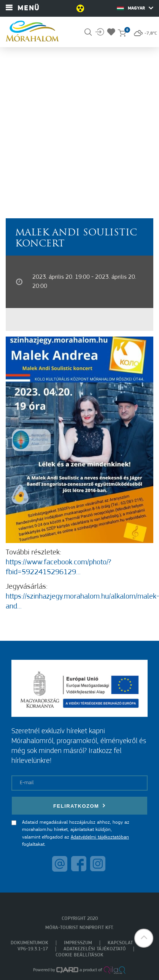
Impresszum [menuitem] (78, 943)
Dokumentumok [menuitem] (29, 943)
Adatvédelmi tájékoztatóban (100, 837)
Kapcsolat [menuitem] (120, 943)
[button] (144, 938)
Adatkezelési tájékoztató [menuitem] (95, 949)
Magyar (135, 8)
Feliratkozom (79, 806)
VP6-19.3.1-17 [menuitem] (33, 949)
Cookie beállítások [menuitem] (79, 955)
